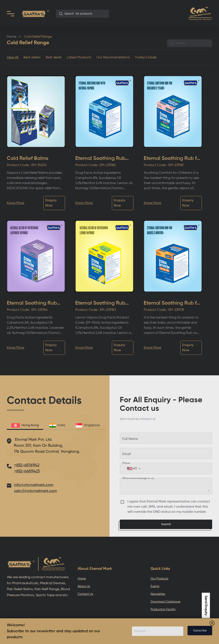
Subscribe (200, 631)
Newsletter (158, 594)
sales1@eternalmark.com (35, 491)
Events (155, 586)
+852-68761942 (27, 465)
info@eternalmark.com (34, 485)
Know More (16, 203)
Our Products (159, 579)
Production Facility (163, 609)
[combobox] (82, 14)
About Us (84, 586)
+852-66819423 (27, 471)
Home (12, 37)
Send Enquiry (206, 605)
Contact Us (85, 594)
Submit (166, 524)
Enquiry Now (51, 203)
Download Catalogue (165, 602)
